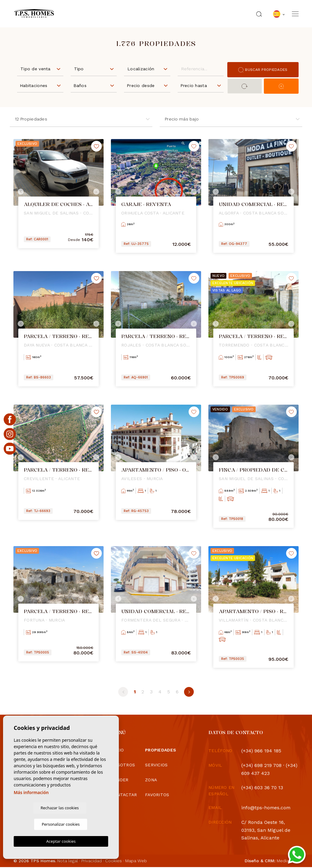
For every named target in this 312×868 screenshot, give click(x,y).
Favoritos (157, 795)
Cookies (113, 862)
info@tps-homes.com (266, 808)
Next (97, 192)
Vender (120, 780)
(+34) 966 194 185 (261, 751)
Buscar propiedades (263, 70)
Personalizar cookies (85, 824)
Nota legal (68, 862)
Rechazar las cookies (37, 824)
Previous (19, 192)
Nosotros (123, 765)
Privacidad (92, 862)
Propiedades (161, 750)
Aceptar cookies (61, 841)
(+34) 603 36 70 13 (263, 788)
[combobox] (40, 68)
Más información (31, 808)
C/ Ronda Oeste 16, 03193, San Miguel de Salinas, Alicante (266, 831)
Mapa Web (136, 862)
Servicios (156, 765)
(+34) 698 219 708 (262, 765)
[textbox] (42, 69)
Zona (151, 780)
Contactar (124, 795)
